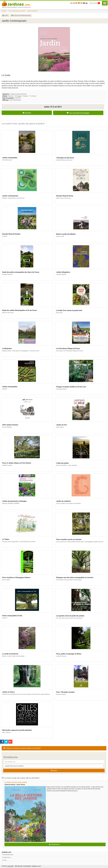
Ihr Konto (4, 860)
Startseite (4, 11)
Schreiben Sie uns (7, 857)
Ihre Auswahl (95, 3)
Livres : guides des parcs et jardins (17, 11)
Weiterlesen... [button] (55, 844)
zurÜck (5, 15)
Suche (54, 771)
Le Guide (6, 75)
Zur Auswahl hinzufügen (78, 113)
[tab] (23, 124)
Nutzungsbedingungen (8, 855)
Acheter (27, 113)
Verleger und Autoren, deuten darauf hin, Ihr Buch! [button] (22, 748)
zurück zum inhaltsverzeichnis (21, 15)
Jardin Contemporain (32, 11)
